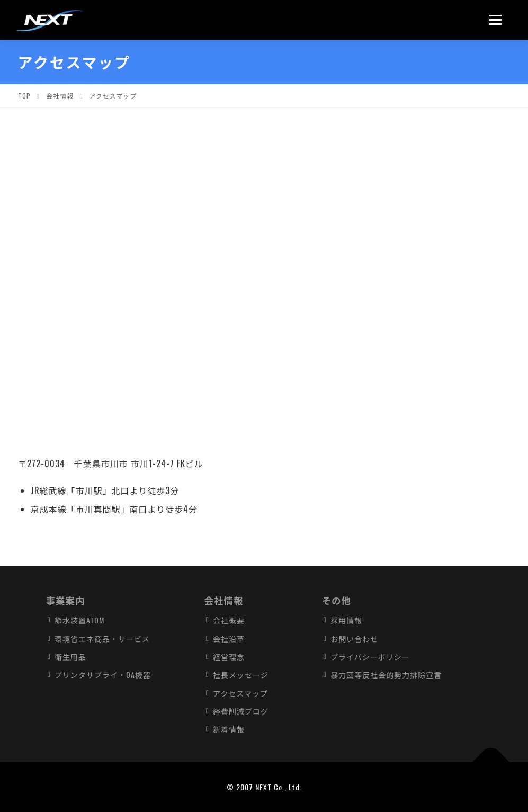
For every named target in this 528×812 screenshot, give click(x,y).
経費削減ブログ (241, 711)
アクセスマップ (240, 693)
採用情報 (346, 620)
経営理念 (229, 657)
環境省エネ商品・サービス (102, 639)
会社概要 (229, 620)
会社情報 (223, 600)
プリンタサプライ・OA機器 (103, 675)
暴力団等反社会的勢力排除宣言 (386, 675)
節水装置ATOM (79, 620)
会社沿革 (229, 639)
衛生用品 (70, 657)
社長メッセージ (241, 675)
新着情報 (229, 729)
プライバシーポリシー (370, 657)
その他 (337, 600)
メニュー (499, 20)
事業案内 (65, 600)
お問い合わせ (354, 639)
